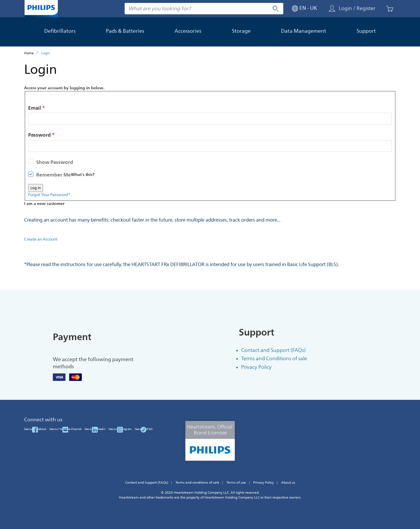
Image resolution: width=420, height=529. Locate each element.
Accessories (188, 31)
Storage (241, 31)
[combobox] (204, 9)
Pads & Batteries (125, 31)
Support (366, 31)
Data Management (304, 31)
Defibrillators (60, 31)
